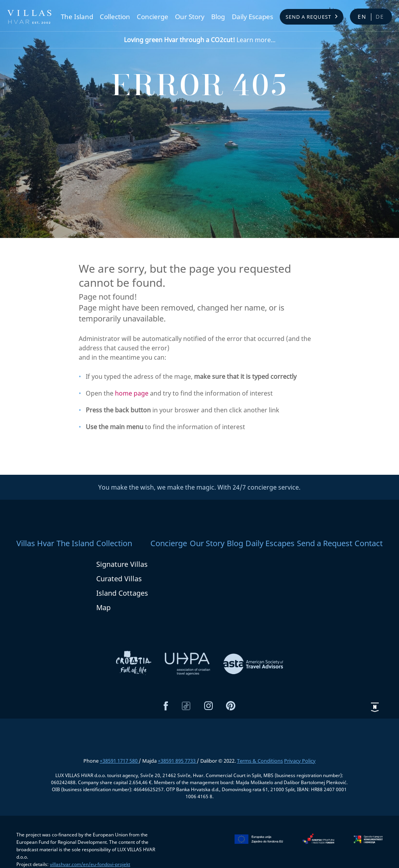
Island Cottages (122, 593)
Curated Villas (119, 579)
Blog (218, 17)
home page (132, 393)
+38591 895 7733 (177, 761)
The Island (77, 17)
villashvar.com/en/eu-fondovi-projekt (90, 864)
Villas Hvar (35, 543)
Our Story (190, 17)
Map (103, 607)
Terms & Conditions (260, 761)
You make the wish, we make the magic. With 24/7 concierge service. (199, 487)
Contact (369, 543)
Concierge (153, 17)
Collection (115, 17)
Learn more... (200, 40)
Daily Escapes (252, 17)
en (362, 17)
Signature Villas (122, 564)
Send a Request (308, 17)
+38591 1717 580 (119, 761)
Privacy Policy (300, 761)
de (380, 17)
